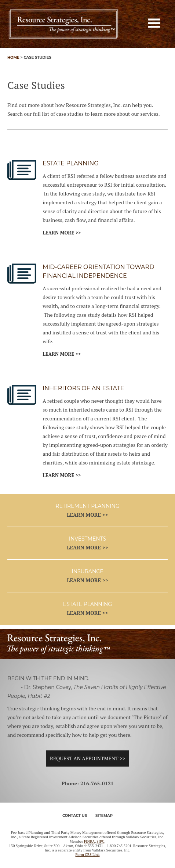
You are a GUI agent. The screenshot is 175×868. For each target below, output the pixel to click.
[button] (154, 23)
